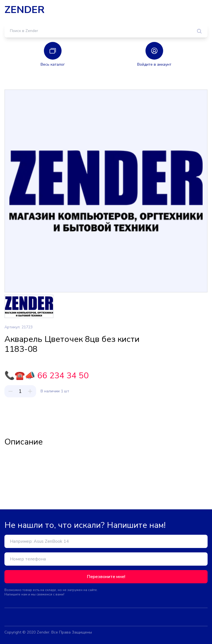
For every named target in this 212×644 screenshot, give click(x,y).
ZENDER (24, 10)
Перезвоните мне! (106, 577)
